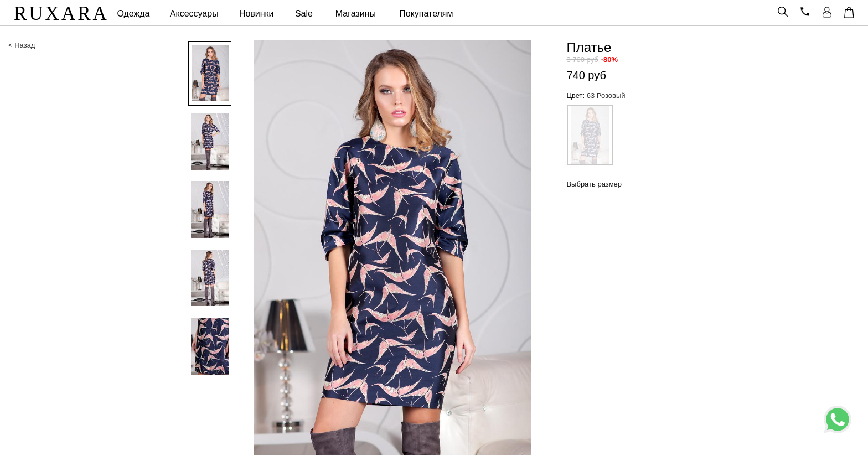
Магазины (356, 14)
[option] (206, 74)
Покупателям (426, 14)
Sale (304, 14)
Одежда (133, 14)
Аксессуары (194, 14)
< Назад (22, 45)
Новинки (257, 14)
